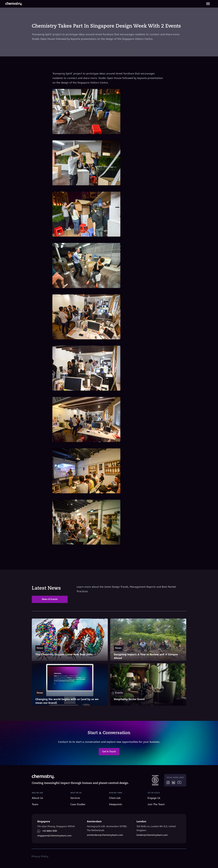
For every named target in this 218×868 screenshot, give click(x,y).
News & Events (50, 599)
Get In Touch (109, 752)
